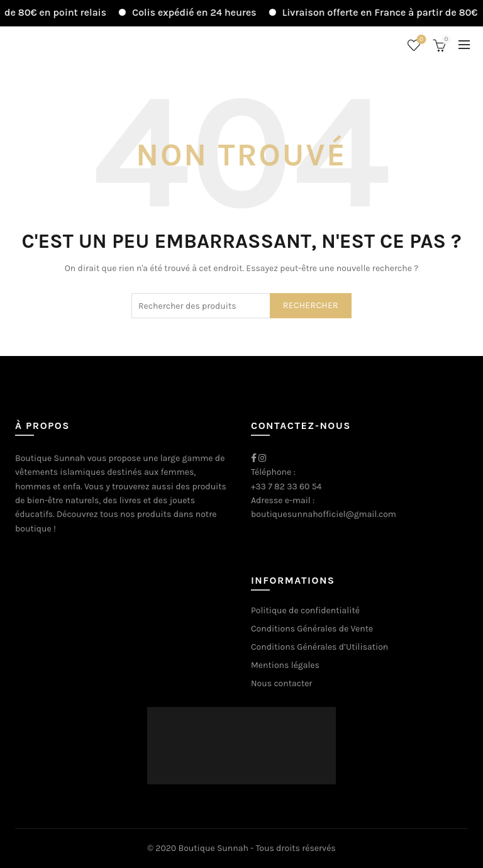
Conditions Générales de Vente (312, 629)
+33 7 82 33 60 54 (286, 487)
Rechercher (311, 305)
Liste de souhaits (420, 40)
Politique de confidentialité (305, 610)
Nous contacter (281, 683)
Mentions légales (285, 665)
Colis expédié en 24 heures (201, 12)
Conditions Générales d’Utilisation (319, 647)
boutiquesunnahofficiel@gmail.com (324, 514)
